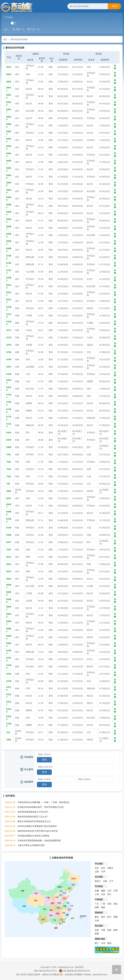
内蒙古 (110, 868)
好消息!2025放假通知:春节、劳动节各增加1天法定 (41, 807)
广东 (97, 904)
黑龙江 (98, 881)
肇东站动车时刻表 (19, 39)
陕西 (116, 930)
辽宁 (111, 881)
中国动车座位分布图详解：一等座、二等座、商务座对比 (43, 802)
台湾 (103, 943)
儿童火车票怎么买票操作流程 (31, 845)
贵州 (103, 917)
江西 (116, 891)
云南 (97, 920)
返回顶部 (117, 970)
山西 (97, 872)
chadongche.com (66, 967)
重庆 (97, 917)
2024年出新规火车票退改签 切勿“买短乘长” (37, 826)
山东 (103, 894)
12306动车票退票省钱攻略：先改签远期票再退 (39, 840)
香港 (109, 943)
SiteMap (87, 974)
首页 (5, 39)
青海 (109, 930)
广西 (103, 904)
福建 (103, 891)
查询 (114, 6)
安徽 (97, 891)
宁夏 (103, 930)
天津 (103, 872)
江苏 (109, 891)
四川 (109, 917)
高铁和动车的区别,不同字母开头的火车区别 (38, 831)
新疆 (97, 934)
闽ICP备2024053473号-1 (46, 971)
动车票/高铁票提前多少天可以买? (33, 812)
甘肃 (97, 930)
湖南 (97, 907)
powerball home (100, 974)
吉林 (105, 881)
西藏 (116, 917)
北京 (97, 868)
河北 (103, 868)
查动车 (24, 974)
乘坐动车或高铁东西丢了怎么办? (33, 817)
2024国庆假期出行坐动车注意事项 (33, 836)
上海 (97, 894)
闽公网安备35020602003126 (76, 971)
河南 (109, 904)
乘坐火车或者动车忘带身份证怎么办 (34, 821)
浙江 (109, 894)
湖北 (116, 904)
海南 (103, 907)
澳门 (97, 943)
